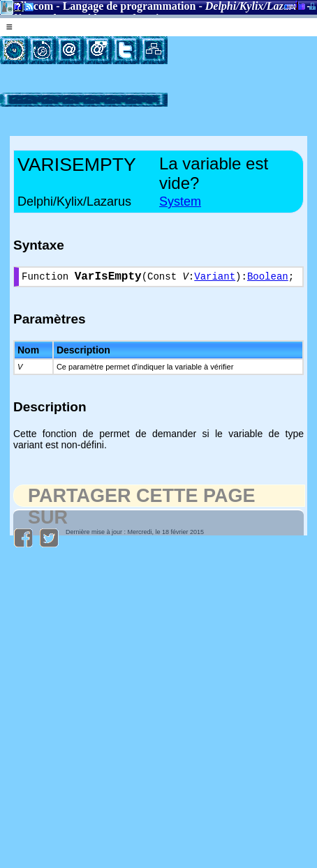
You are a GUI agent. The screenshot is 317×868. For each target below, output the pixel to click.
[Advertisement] (215, 80)
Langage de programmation (130, 6)
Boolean (268, 279)
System (180, 201)
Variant (215, 279)
